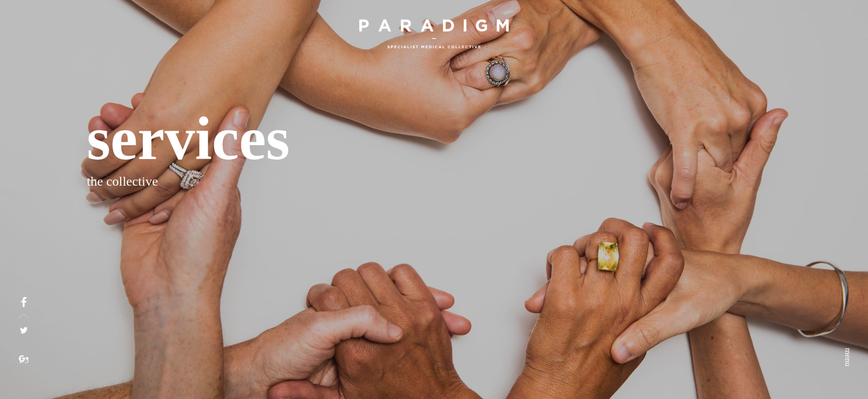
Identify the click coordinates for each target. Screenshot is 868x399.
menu (848, 36)
